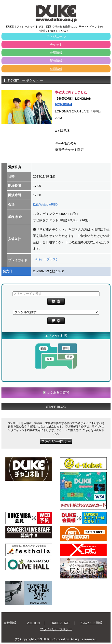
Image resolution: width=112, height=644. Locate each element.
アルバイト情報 (91, 623)
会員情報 (56, 69)
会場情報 (56, 53)
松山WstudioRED (45, 204)
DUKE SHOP (60, 623)
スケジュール (56, 36)
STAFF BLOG (56, 407)
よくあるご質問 (58, 392)
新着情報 (56, 61)
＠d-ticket (33, 623)
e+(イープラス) (46, 259)
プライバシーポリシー (56, 629)
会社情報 (10, 623)
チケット (56, 45)
